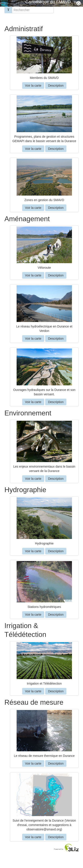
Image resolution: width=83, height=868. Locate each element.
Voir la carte (33, 86)
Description (56, 86)
